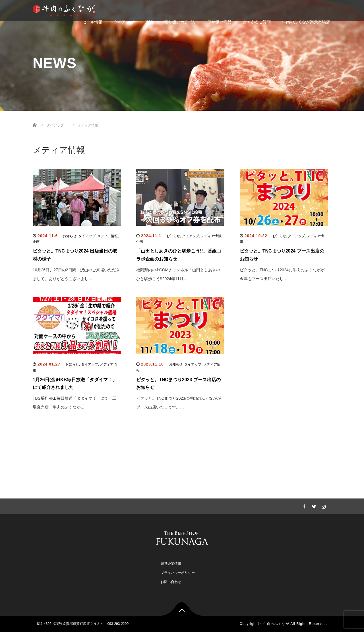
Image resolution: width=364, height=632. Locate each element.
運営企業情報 (171, 564)
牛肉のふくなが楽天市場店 (306, 22)
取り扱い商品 (220, 22)
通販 (149, 22)
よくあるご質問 (257, 22)
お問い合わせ (171, 582)
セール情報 (92, 22)
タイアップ (124, 22)
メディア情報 (107, 236)
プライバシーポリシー (178, 573)
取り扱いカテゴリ (180, 22)
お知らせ (70, 236)
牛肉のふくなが (276, 624)
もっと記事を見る (182, 440)
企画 (36, 242)
